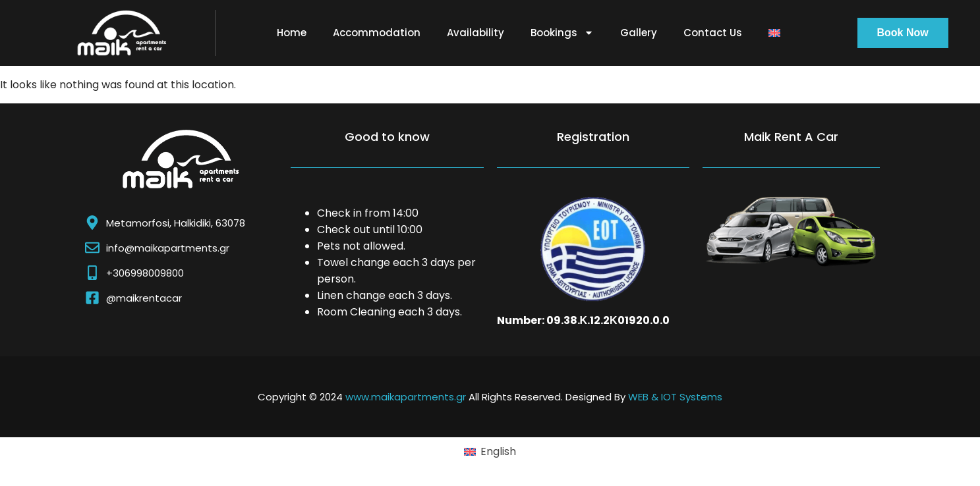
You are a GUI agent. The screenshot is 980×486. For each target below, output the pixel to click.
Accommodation (377, 33)
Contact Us (713, 33)
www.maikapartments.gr (406, 397)
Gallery (639, 33)
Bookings (562, 33)
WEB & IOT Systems (675, 397)
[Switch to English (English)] (490, 452)
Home (292, 33)
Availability (476, 33)
